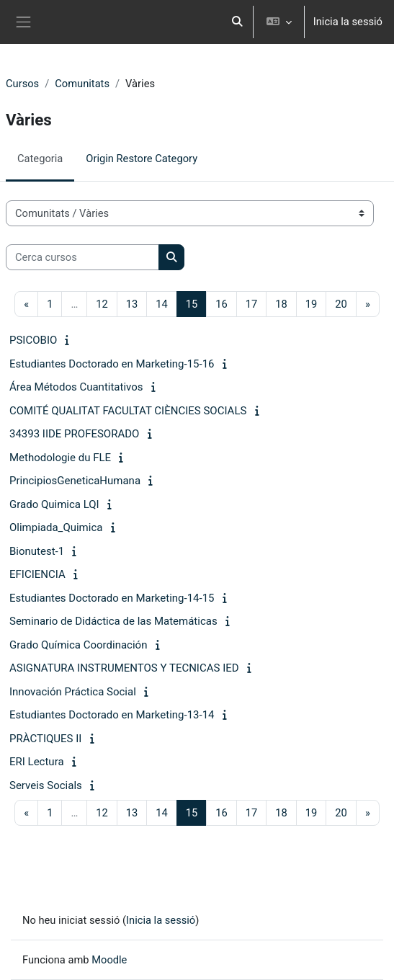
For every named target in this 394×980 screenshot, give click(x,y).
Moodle (109, 960)
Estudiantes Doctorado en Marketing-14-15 (112, 598)
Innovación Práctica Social (73, 692)
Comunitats (82, 84)
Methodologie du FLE (60, 458)
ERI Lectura (37, 762)
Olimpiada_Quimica (56, 527)
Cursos (22, 84)
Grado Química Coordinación (78, 645)
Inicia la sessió (348, 22)
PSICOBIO (33, 340)
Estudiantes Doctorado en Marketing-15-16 (112, 364)
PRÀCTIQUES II (45, 739)
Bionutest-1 (37, 551)
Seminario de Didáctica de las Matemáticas (113, 621)
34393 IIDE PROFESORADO (74, 434)
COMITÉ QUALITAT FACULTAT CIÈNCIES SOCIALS (128, 411)
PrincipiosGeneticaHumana (75, 481)
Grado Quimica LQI (54, 504)
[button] (237, 22)
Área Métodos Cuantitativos (76, 387)
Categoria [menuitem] (40, 159)
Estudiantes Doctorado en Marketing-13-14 (112, 715)
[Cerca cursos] (82, 257)
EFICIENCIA (37, 574)
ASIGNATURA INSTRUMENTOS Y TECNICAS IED (124, 668)
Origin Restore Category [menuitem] (142, 159)
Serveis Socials (46, 785)
